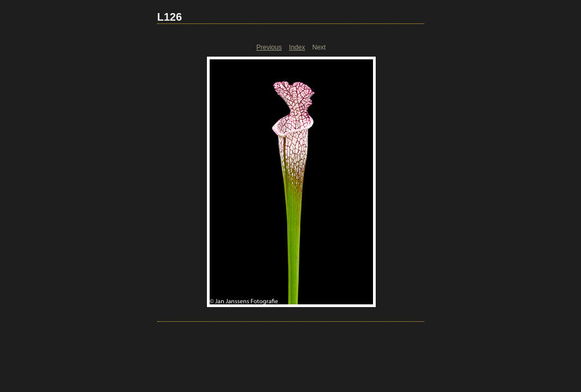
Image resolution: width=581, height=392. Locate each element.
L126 (170, 17)
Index (297, 47)
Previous (269, 47)
